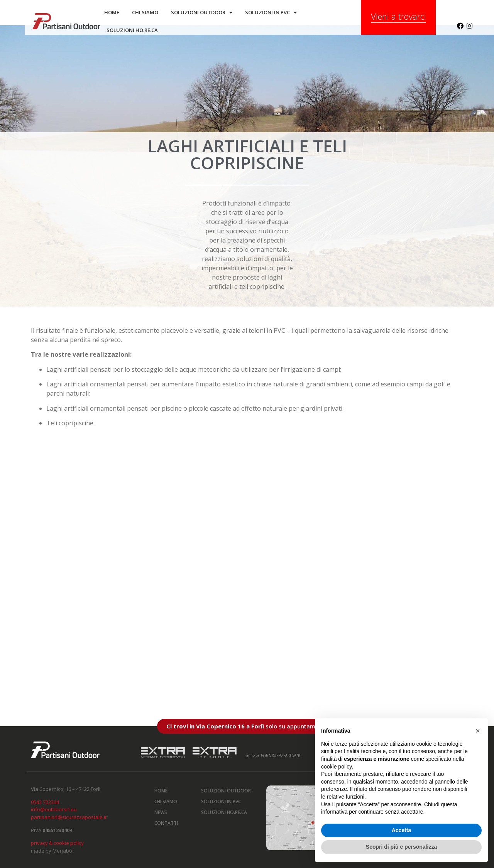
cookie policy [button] (336, 767)
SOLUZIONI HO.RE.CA (132, 30)
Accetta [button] (402, 830)
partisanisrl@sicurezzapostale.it (69, 817)
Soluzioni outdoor (202, 13)
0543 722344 (45, 802)
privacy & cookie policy (57, 843)
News (161, 812)
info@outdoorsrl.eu (54, 809)
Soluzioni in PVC (271, 13)
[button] (478, 731)
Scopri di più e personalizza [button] (401, 847)
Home (112, 12)
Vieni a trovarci (398, 16)
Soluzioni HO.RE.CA (224, 812)
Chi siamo (145, 12)
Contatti (166, 823)
